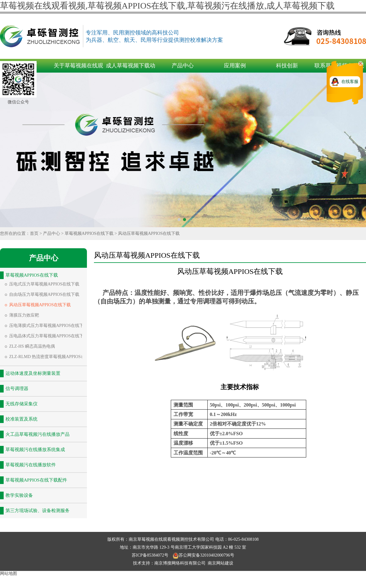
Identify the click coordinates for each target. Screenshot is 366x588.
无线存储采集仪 (22, 404)
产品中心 (183, 66)
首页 (34, 233)
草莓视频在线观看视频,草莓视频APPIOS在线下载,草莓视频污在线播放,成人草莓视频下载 (167, 6)
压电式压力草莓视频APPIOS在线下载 (44, 284)
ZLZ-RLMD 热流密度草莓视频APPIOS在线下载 (54, 357)
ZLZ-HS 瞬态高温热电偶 (32, 346)
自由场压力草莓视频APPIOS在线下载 (44, 294)
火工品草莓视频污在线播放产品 (38, 434)
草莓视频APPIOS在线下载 (89, 233)
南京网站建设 (221, 563)
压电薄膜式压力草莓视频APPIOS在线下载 (48, 326)
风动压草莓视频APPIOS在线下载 (149, 233)
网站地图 (9, 574)
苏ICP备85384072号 (151, 555)
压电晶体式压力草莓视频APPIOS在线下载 (48, 336)
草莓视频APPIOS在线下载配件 (36, 480)
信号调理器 (17, 389)
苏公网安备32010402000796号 (203, 555)
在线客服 (350, 82)
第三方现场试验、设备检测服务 (38, 511)
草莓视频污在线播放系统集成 (35, 450)
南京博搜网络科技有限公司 (180, 563)
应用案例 (235, 66)
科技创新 (287, 66)
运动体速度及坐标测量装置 (33, 373)
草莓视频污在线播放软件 (31, 465)
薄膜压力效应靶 (24, 315)
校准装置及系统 (22, 419)
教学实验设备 (19, 495)
